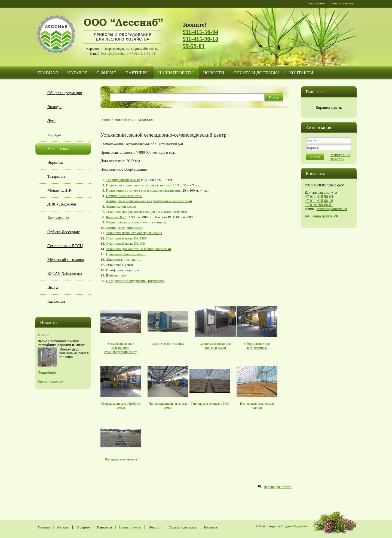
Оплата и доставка (257, 73)
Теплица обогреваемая (123, 180)
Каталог (77, 73)
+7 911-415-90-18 (319, 201)
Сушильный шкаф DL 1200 (126, 238)
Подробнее (47, 372)
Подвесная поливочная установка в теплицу (139, 185)
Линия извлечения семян (125, 228)
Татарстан (56, 176)
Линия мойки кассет (121, 206)
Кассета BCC (116, 217)
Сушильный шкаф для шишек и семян (215, 346)
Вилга (53, 287)
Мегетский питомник (66, 260)
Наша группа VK (325, 216)
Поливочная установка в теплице (257, 406)
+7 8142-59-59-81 (319, 205)
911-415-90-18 (200, 39)
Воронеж (55, 162)
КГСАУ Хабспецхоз (65, 273)
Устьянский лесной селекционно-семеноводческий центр (121, 348)
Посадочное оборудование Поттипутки (135, 281)
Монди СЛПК (59, 190)
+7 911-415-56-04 (142, 53)
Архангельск (59, 149)
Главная (48, 73)
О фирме (106, 73)
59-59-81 (194, 46)
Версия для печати (278, 487)
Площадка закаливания (121, 459)
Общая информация (65, 93)
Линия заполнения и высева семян (168, 406)
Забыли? (337, 159)
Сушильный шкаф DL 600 (125, 243)
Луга (51, 121)
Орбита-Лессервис (64, 232)
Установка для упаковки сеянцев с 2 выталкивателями (147, 212)
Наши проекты (176, 73)
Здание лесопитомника (168, 344)
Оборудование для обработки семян (121, 406)
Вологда (54, 107)
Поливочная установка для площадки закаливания (144, 190)
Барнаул (54, 134)
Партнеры (137, 73)
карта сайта (317, 4)
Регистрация (340, 155)
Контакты (301, 73)
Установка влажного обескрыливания (134, 233)
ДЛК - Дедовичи (62, 204)
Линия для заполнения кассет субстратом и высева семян (149, 201)
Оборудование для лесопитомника (257, 346)
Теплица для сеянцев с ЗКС (210, 404)
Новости (214, 73)
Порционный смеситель (124, 196)
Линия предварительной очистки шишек (136, 222)
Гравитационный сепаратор (127, 254)
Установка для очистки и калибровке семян (138, 249)
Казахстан (56, 301)
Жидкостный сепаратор (124, 259)
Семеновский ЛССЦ (65, 246)
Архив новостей (50, 381)
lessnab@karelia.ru (115, 53)
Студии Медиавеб (294, 526)
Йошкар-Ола (58, 218)
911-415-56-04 (200, 32)
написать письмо (344, 4)
